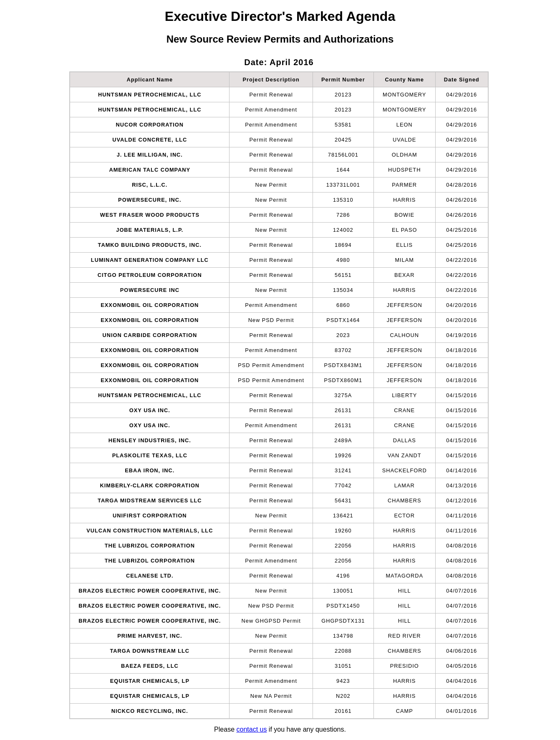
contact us (251, 729)
